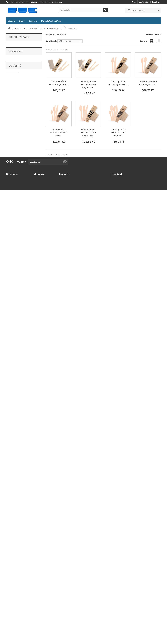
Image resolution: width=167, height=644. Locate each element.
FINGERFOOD (18, 58)
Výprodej (14, 201)
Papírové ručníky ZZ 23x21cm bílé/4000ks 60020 (30, 405)
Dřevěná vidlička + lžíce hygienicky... (148, 83)
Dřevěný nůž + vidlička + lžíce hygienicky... (88, 85)
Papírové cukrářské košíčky (22, 86)
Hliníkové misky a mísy (21, 111)
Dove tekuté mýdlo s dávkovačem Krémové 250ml (31, 360)
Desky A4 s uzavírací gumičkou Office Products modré (30, 381)
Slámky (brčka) (18, 168)
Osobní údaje (64, 618)
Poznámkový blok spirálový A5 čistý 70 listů (30, 462)
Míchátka (16, 144)
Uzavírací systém (18, 177)
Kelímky (15, 62)
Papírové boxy (17, 74)
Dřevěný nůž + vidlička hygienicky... (59, 83)
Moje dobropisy (65, 612)
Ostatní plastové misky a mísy (23, 107)
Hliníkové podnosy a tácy (21, 115)
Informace (16, 224)
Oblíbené (15, 245)
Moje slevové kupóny (68, 622)
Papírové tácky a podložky (22, 82)
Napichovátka (18, 148)
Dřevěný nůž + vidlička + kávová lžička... (59, 133)
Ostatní (15, 164)
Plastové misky (18, 99)
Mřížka (152, 41)
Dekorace (14, 193)
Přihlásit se (155, 2)
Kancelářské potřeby (51, 21)
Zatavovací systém (19, 173)
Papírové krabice (18, 78)
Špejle (15, 156)
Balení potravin (16, 197)
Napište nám (143, 2)
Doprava (14, 235)
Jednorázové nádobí (18, 49)
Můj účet (64, 604)
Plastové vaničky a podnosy (22, 103)
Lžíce (15, 131)
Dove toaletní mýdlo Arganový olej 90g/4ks (31, 318)
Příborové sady (18, 140)
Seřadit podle (51, 41)
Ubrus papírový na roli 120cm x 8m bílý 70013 (31, 299)
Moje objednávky (66, 608)
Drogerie (33, 21)
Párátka (15, 160)
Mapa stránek (38, 622)
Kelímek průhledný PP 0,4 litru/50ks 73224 (31, 277)
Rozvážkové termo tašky (21, 181)
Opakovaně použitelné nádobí (22, 185)
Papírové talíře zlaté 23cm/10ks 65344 (30, 443)
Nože (15, 127)
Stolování (14, 189)
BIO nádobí (16, 54)
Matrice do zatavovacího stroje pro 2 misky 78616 (31, 254)
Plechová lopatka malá (31, 542)
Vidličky (15, 123)
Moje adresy (64, 615)
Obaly (22, 21)
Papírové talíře (17, 66)
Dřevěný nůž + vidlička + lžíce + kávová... (118, 133)
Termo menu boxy (19, 95)
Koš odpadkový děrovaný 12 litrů (28, 562)
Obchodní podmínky (41, 615)
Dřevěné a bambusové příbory (23, 119)
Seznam (158, 41)
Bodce (15, 152)
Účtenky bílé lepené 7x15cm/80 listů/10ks (30, 526)
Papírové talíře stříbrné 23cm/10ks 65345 (31, 426)
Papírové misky (18, 70)
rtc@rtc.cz (127, 627)
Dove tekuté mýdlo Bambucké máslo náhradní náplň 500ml (30, 338)
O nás (134, 2)
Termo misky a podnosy (21, 90)
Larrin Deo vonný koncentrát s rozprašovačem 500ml (31, 505)
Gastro (12, 21)
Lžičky (15, 136)
